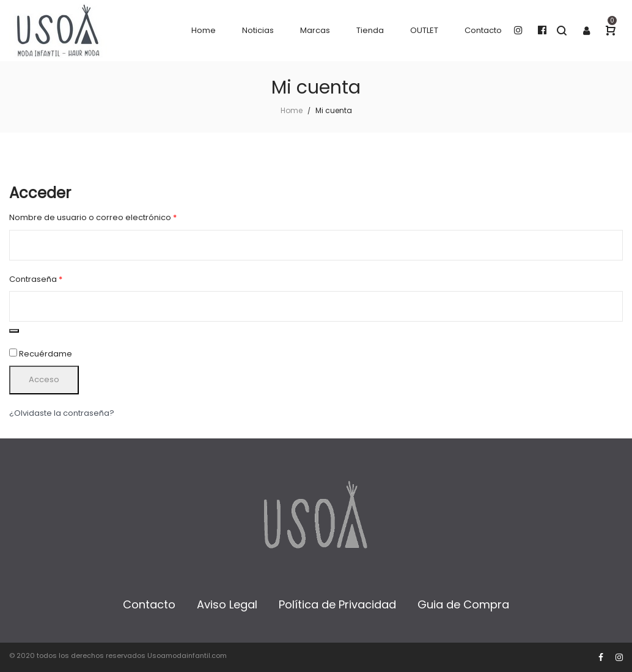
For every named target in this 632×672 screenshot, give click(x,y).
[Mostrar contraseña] (14, 331)
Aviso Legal (227, 604)
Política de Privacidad (337, 604)
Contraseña (58, 279)
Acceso (44, 379)
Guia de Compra (463, 604)
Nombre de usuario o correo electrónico (115, 217)
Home (292, 110)
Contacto (149, 604)
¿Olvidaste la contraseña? (62, 413)
